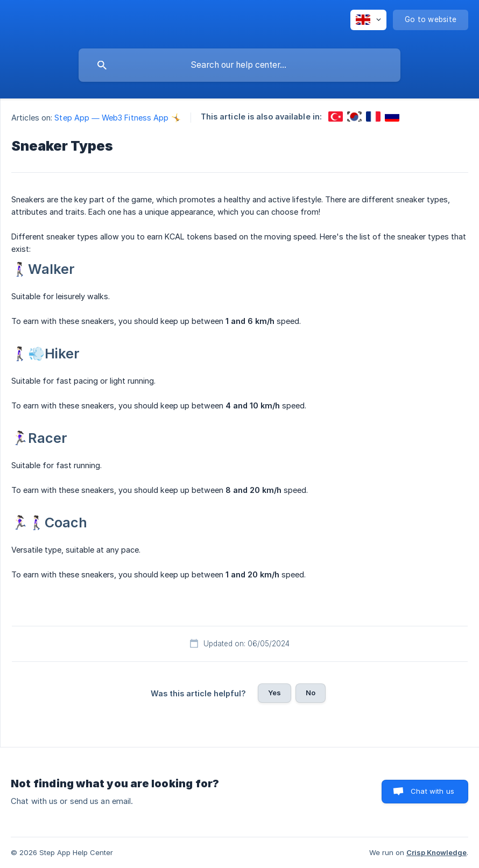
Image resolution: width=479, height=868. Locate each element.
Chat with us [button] (432, 791)
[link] (336, 117)
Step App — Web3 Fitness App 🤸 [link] (117, 118)
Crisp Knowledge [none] (436, 852)
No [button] (311, 693)
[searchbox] (240, 65)
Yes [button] (274, 693)
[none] (368, 20)
